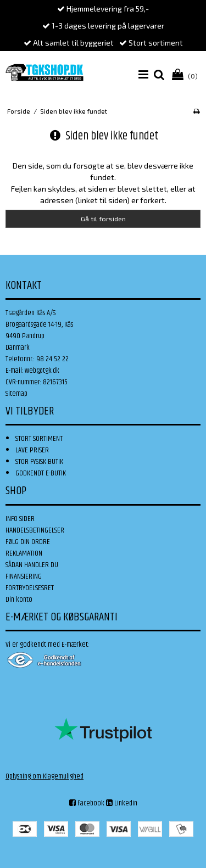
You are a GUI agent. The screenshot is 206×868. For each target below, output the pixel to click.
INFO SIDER (20, 519)
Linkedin (122, 803)
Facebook (87, 803)
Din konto (19, 600)
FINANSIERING (24, 576)
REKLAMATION (24, 553)
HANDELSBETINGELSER (35, 530)
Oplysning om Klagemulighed (44, 776)
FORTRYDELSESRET (30, 588)
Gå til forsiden (103, 219)
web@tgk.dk (42, 371)
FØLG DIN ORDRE (28, 542)
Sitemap (16, 394)
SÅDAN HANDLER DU (32, 565)
